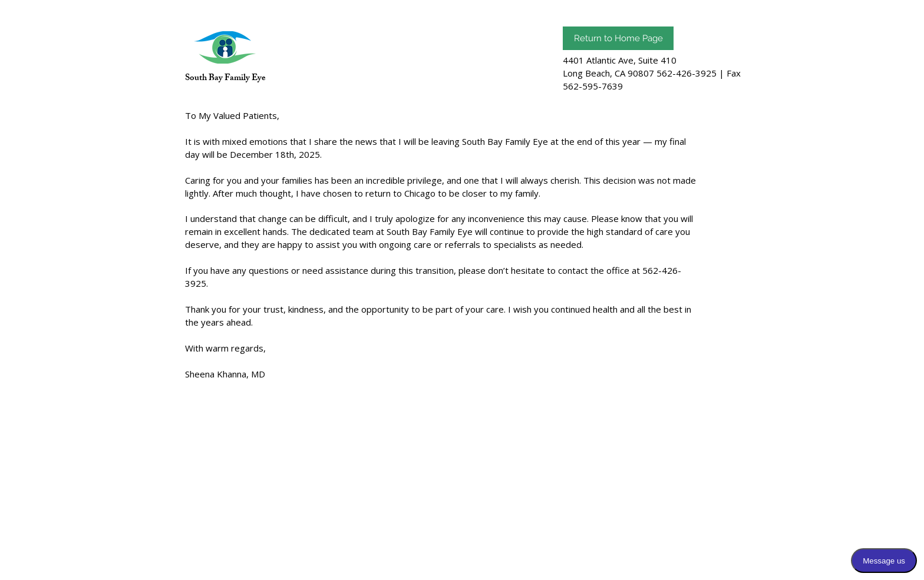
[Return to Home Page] (618, 38)
